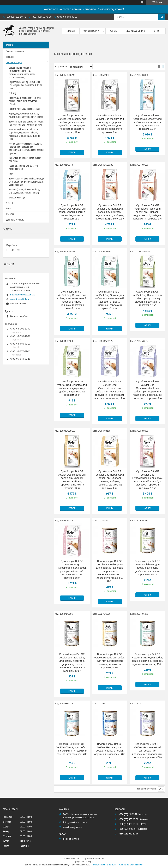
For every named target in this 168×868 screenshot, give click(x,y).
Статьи (10, 203)
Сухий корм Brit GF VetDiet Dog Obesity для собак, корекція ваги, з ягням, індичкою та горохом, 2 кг (72, 212)
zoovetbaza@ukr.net (20, 299)
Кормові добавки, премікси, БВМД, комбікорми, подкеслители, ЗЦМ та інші (25, 85)
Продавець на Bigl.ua (84, 862)
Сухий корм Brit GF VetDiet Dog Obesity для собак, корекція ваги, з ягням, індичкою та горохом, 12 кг (148, 122)
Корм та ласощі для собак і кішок (25, 109)
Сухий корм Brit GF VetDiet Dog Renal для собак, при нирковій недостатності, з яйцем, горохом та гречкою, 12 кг (110, 212)
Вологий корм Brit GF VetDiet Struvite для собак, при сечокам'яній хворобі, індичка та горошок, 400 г (148, 659)
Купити (72, 153)
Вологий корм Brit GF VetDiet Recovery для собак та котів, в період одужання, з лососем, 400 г (110, 751)
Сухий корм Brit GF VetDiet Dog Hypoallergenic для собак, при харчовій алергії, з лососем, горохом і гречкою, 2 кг (72, 569)
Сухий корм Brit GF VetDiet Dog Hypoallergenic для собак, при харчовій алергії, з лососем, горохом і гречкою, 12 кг (148, 480)
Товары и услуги (91, 31)
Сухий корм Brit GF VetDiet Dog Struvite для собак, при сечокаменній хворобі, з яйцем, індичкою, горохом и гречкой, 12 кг (72, 300)
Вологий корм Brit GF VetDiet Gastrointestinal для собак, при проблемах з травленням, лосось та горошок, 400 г (148, 751)
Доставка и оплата (136, 31)
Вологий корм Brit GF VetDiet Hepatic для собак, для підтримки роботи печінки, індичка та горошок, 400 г (110, 661)
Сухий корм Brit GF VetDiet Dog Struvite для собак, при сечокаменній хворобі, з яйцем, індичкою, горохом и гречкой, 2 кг (110, 300)
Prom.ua (100, 859)
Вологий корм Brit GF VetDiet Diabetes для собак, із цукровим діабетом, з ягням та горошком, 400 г (148, 568)
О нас (157, 31)
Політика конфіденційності (130, 865)
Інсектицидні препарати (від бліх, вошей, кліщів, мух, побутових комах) (25, 101)
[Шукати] (162, 17)
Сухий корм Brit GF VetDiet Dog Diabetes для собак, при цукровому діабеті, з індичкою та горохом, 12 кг (148, 298)
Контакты (114, 31)
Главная (71, 31)
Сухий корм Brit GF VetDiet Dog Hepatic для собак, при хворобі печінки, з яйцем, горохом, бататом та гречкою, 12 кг (72, 480)
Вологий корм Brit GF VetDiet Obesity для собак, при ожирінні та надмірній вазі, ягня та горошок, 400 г (72, 751)
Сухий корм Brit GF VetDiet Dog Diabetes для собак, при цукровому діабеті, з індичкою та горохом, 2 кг (72, 388)
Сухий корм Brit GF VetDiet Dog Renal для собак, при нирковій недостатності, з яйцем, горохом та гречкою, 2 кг (147, 212)
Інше (11, 174)
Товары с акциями (15, 51)
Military (13, 93)
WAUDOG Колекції (17, 198)
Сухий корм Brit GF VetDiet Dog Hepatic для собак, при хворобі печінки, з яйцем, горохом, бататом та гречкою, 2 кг (110, 480)
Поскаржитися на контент (104, 865)
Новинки (10, 57)
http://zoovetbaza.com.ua (23, 295)
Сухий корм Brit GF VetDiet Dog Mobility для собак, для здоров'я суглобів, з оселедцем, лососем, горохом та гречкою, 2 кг (110, 124)
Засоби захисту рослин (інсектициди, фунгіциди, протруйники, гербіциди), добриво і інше (27, 182)
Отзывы (10, 214)
